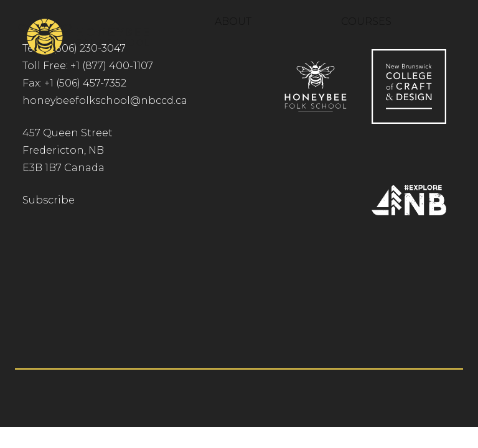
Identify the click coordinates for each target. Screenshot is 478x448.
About (233, 21)
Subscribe (49, 200)
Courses (366, 21)
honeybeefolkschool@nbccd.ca (105, 100)
